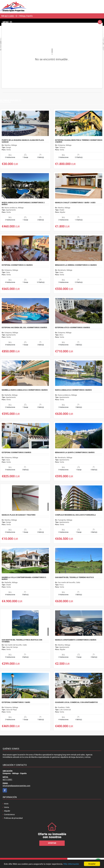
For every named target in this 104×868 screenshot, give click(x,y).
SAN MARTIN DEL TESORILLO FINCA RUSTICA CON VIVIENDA (22, 641)
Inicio (6, 804)
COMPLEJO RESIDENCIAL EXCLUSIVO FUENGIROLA (75, 515)
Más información (71, 864)
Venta (6, 807)
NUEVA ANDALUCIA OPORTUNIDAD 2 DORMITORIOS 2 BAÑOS (23, 204)
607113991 (9, 16)
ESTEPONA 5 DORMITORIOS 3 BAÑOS (16, 452)
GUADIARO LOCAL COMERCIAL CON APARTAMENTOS (76, 702)
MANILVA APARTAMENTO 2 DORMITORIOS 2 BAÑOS (76, 640)
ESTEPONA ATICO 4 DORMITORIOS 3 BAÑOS (73, 328)
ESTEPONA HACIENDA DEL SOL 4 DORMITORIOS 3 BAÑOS (24, 328)
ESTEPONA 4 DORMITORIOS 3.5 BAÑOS (17, 265)
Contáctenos (9, 814)
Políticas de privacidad (13, 818)
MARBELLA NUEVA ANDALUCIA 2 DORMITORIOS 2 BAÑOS (25, 390)
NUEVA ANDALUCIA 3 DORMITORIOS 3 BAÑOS (73, 390)
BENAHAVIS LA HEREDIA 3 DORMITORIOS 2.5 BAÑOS (76, 265)
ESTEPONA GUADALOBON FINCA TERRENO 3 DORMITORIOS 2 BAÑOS (79, 141)
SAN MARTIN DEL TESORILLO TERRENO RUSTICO (74, 577)
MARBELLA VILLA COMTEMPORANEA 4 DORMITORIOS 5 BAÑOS (24, 578)
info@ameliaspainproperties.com (16, 786)
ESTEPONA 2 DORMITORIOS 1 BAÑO (16, 702)
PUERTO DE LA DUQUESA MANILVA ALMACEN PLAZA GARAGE (23, 141)
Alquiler (7, 811)
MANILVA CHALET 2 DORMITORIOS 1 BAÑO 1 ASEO (75, 203)
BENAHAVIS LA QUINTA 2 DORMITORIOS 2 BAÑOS (75, 452)
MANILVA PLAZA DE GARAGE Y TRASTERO (19, 515)
